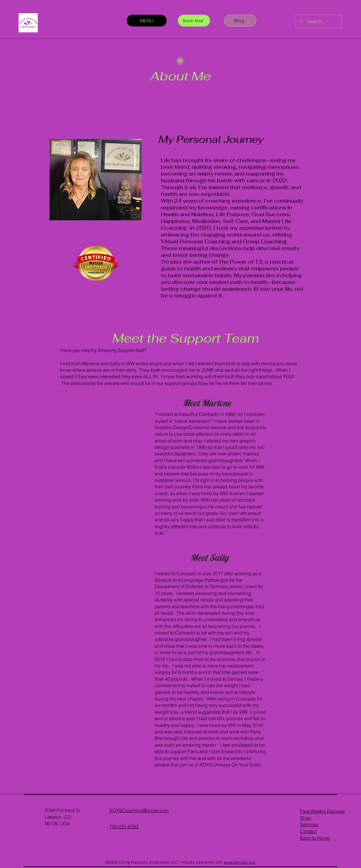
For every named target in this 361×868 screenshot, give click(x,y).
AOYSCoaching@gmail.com (139, 810)
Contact (308, 831)
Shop (306, 818)
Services (309, 824)
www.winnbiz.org (239, 862)
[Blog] (240, 21)
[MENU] (147, 21)
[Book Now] (194, 21)
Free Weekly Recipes (322, 811)
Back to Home (315, 838)
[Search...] (318, 21)
